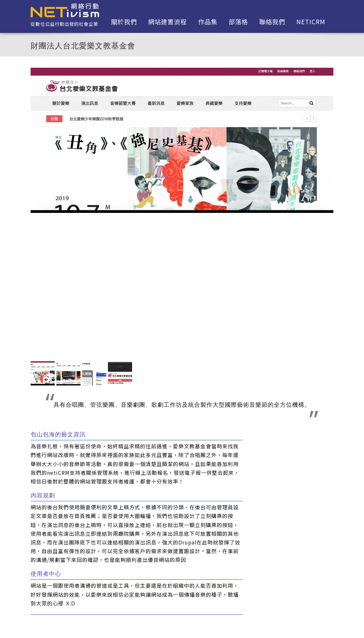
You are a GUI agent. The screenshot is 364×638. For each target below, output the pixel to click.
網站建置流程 (168, 22)
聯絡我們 (272, 22)
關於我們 (124, 22)
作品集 (208, 22)
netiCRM (311, 22)
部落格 (238, 22)
